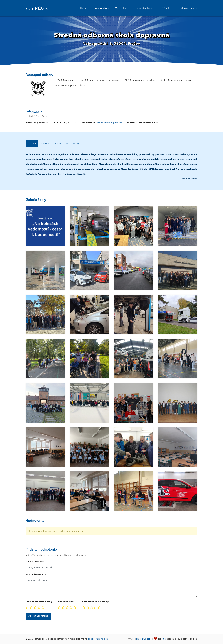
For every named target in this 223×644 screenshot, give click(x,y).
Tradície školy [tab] (61, 144)
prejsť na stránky (189, 179)
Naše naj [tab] (45, 144)
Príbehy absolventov (144, 8)
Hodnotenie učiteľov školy (95, 602)
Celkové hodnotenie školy (39, 602)
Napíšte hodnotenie (36, 575)
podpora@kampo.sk (98, 639)
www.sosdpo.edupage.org (109, 123)
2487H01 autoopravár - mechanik (140, 80)
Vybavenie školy (66, 602)
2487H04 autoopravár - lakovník (71, 85)
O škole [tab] (32, 144)
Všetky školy (102, 8)
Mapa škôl (121, 8)
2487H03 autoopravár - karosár (176, 80)
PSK (164, 639)
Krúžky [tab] (76, 144)
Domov (84, 8)
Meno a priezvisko (35, 561)
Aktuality (167, 8)
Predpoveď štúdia (188, 8)
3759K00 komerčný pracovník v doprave (99, 80)
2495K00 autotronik (65, 80)
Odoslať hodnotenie (38, 616)
